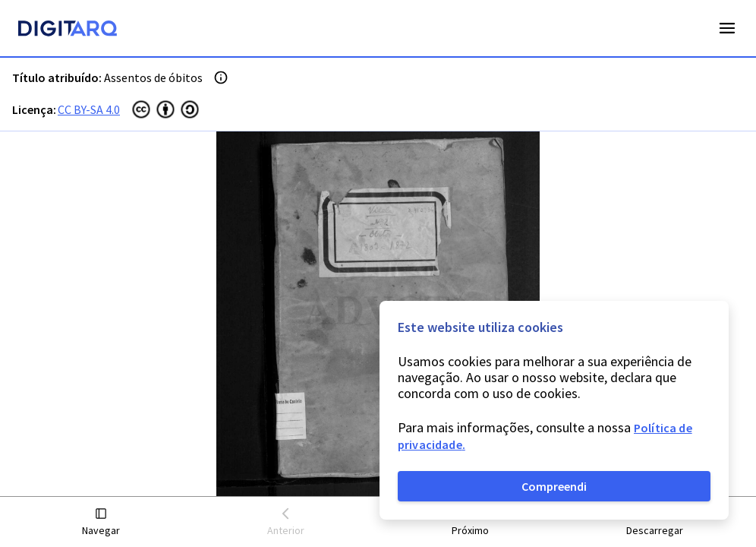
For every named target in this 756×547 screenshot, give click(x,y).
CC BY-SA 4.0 (89, 109)
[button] (101, 522)
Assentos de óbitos (153, 77)
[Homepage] (68, 30)
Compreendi (554, 486)
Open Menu (727, 28)
